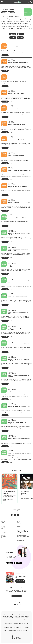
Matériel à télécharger (22, 524)
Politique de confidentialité (23, 536)
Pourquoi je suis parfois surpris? (16, 155)
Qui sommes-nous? (22, 534)
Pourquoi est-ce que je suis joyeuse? (17, 78)
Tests (18, 522)
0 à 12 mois (4, 525)
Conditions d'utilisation (22, 535)
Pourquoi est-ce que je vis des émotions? (18, 62)
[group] (10, 489)
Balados (4, 6)
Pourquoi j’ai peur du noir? (14, 109)
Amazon (20, 38)
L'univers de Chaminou (22, 525)
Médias (19, 538)
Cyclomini (19, 526)
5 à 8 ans (3, 529)
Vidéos (3, 538)
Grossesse (4, 524)
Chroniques (4, 534)
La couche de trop (21, 530)
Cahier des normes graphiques (24, 539)
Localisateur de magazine (20, 581)
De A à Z (3, 521)
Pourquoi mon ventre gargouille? (16, 391)
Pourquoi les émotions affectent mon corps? (19, 202)
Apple (13, 34)
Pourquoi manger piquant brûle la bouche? (19, 438)
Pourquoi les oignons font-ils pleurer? (17, 297)
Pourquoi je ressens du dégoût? (16, 140)
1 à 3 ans (3, 526)
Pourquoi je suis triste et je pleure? (17, 124)
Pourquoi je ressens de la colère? (16, 93)
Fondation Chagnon (22, 619)
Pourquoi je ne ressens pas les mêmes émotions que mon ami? (17, 187)
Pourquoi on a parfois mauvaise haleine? (18, 344)
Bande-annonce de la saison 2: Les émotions (19, 47)
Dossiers (3, 535)
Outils (18, 521)
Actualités (4, 533)
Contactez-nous (21, 540)
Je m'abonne (17, 596)
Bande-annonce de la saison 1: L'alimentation (19, 218)
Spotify (20, 34)
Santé (3, 522)
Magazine (4, 536)
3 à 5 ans (3, 528)
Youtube (13, 38)
